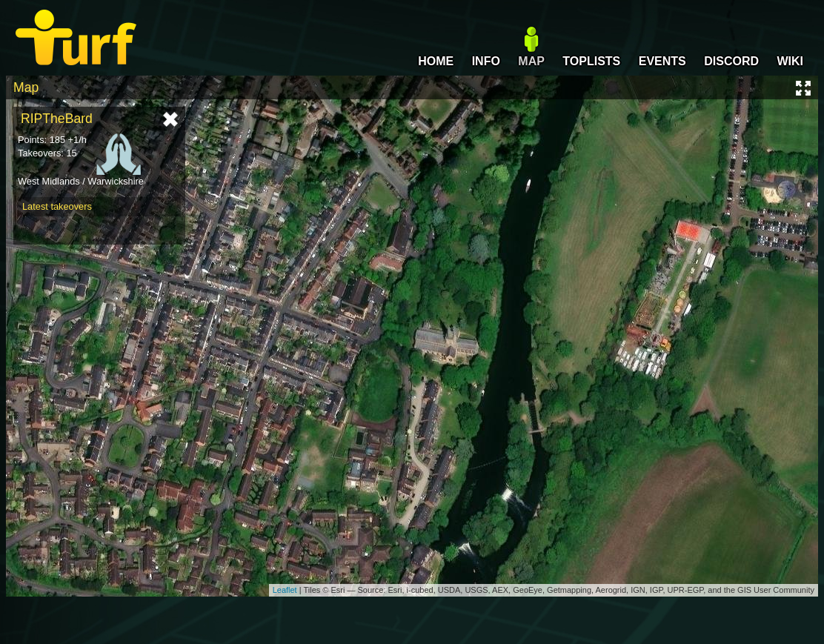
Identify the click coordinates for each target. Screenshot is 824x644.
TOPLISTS (591, 61)
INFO (486, 61)
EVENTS (662, 61)
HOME (436, 61)
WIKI (790, 61)
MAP (531, 61)
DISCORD (731, 61)
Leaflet (285, 590)
